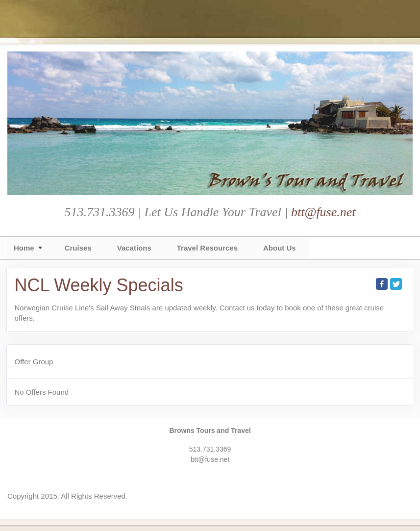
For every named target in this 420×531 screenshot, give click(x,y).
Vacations (134, 248)
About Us (280, 248)
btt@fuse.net (323, 212)
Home (24, 248)
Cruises (78, 248)
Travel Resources (207, 248)
